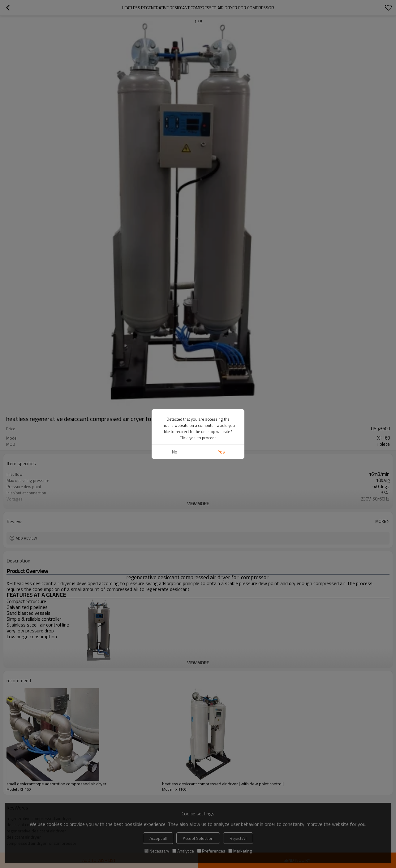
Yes (221, 452)
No (175, 452)
